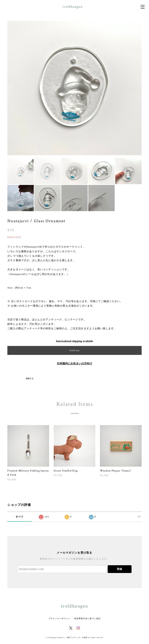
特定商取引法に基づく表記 (87, 618)
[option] (74, 88)
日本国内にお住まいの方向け (74, 364)
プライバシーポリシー (59, 618)
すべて (20, 517)
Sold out (74, 350)
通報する (30, 378)
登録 (120, 569)
